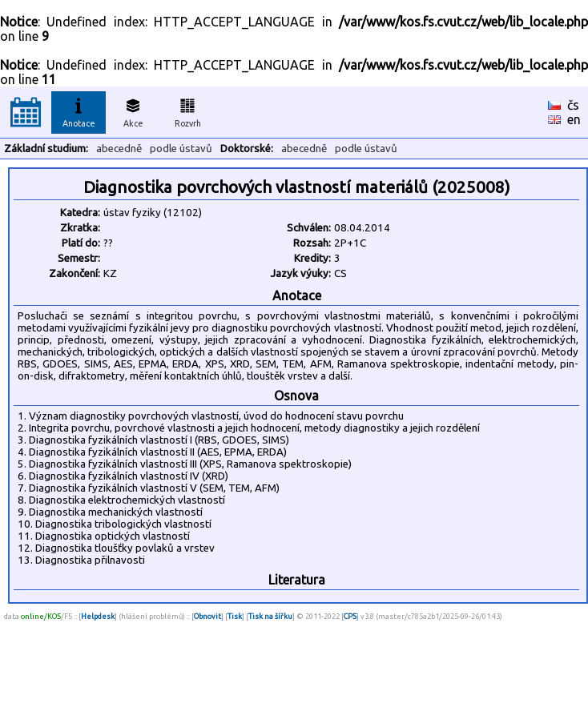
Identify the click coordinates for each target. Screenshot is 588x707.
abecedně (119, 149)
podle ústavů (181, 149)
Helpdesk (98, 616)
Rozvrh (188, 110)
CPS (350, 616)
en (574, 119)
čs (573, 105)
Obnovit (207, 616)
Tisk (235, 616)
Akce (133, 110)
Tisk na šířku (270, 616)
